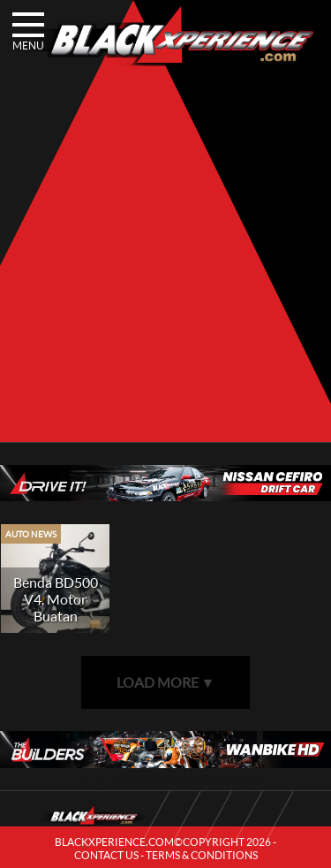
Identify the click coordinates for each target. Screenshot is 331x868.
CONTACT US (106, 855)
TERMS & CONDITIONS (202, 855)
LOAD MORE (166, 682)
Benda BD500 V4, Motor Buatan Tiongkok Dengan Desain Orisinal (55, 624)
